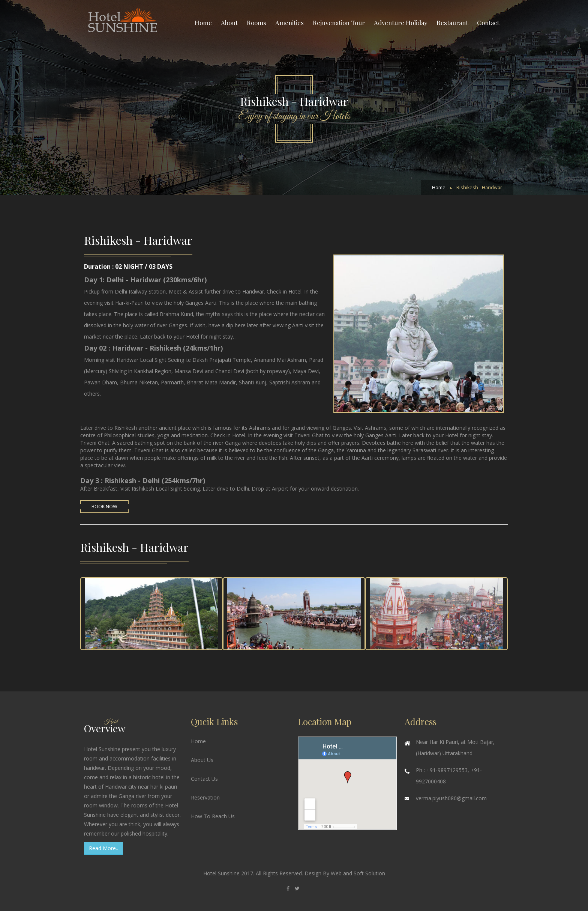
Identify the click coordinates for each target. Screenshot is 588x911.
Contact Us (204, 779)
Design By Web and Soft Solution (345, 873)
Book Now (104, 507)
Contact (488, 23)
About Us (202, 760)
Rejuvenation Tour (339, 23)
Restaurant (452, 23)
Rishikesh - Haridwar (479, 187)
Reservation (205, 797)
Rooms (256, 23)
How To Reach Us (213, 816)
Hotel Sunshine (222, 873)
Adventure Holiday (401, 23)
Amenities (289, 23)
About (229, 23)
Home (203, 23)
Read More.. (103, 848)
